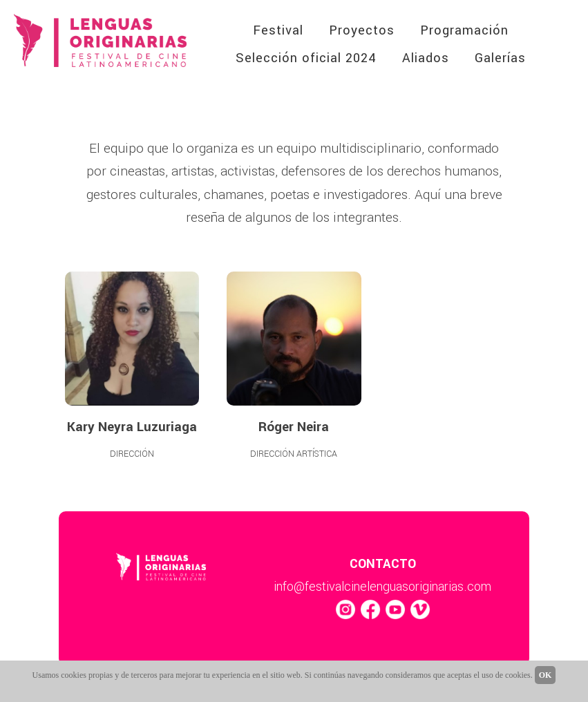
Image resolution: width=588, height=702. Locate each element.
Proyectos (362, 30)
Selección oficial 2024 (306, 58)
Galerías (500, 58)
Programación (464, 30)
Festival (278, 30)
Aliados (426, 58)
